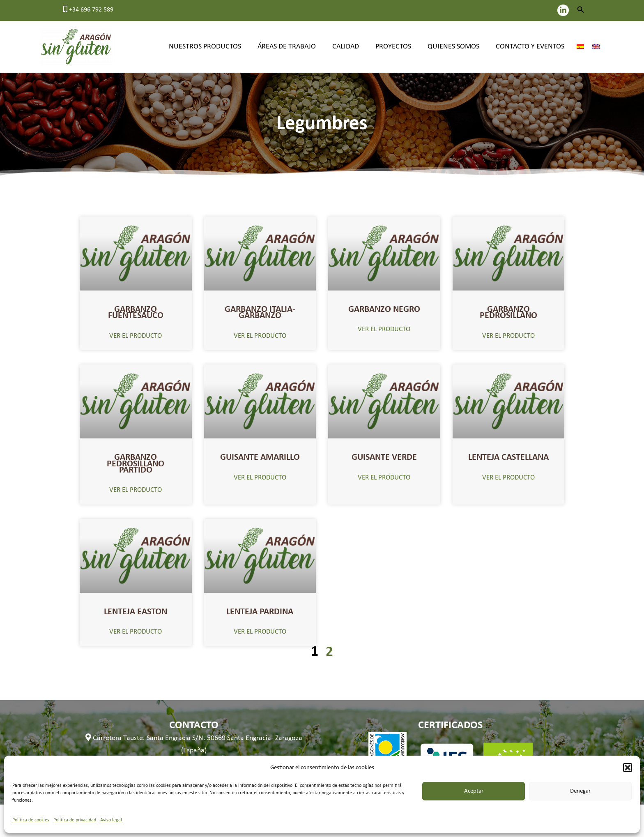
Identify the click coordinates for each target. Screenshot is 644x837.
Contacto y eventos (531, 47)
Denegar (580, 791)
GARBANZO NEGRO (384, 309)
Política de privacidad (75, 820)
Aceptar (474, 791)
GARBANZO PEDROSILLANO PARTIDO (136, 461)
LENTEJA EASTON (136, 607)
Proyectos (397, 47)
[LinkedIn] (563, 10)
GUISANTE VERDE (384, 455)
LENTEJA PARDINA (260, 607)
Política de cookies (31, 820)
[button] (628, 768)
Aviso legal (111, 820)
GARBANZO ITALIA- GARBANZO (260, 311)
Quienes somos (456, 47)
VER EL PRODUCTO (136, 334)
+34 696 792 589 (88, 10)
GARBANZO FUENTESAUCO (136, 311)
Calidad (351, 47)
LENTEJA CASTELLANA (508, 455)
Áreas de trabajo (294, 47)
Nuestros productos (214, 47)
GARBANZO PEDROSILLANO (508, 311)
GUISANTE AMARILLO (260, 455)
